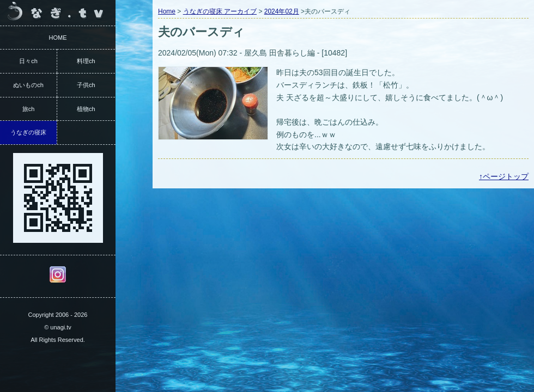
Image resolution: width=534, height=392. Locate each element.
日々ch (28, 61)
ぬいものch (28, 85)
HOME (58, 38)
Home (167, 11)
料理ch (86, 61)
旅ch (29, 109)
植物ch (86, 109)
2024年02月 (282, 11)
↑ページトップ (504, 176)
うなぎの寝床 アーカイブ (220, 11)
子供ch (86, 85)
